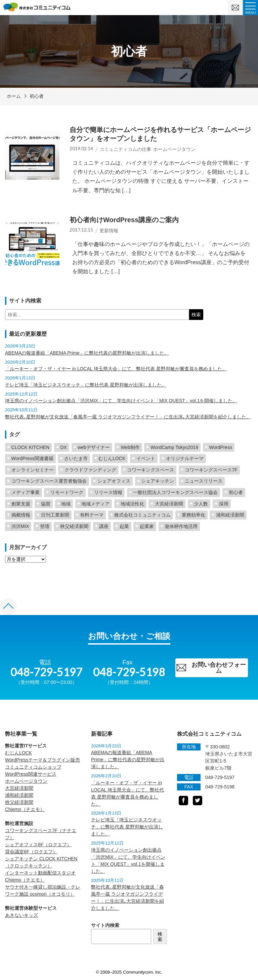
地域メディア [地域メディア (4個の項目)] (95, 504)
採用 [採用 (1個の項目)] (224, 504)
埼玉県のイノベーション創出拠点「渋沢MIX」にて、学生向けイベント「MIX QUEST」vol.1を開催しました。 (121, 401)
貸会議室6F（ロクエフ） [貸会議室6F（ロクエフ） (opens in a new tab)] (31, 852)
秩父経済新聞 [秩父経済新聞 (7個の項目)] (74, 526)
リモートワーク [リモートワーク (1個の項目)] (67, 492)
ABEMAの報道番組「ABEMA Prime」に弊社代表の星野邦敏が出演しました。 (87, 353)
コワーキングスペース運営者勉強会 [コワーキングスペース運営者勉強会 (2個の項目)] (49, 481)
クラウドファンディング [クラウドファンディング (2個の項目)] (90, 470)
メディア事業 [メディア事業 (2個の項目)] (26, 492)
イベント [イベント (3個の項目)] (146, 458)
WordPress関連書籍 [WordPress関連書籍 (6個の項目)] (32, 458)
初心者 (37, 96)
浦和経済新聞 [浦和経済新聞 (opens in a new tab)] (19, 795)
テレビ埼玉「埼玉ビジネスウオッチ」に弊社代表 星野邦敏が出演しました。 (86, 385)
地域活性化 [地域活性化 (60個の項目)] (132, 504)
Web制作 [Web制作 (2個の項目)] (130, 447)
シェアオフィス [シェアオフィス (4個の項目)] (114, 481)
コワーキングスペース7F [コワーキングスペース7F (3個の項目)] (211, 470)
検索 (160, 937)
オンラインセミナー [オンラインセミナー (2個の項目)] (33, 470)
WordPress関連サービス (31, 774)
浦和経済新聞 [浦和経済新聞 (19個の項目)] (230, 515)
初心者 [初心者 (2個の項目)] (236, 492)
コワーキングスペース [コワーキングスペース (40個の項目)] (150, 470)
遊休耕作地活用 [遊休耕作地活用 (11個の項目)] (181, 526)
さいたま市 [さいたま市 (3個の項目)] (76, 458)
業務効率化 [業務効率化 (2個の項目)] (193, 515)
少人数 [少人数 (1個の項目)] (201, 504)
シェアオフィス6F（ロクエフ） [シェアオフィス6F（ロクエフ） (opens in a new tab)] (38, 845)
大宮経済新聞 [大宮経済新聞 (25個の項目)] (169, 504)
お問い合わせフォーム (211, 668)
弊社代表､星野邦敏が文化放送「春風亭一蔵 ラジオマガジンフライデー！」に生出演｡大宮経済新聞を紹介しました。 (128, 417)
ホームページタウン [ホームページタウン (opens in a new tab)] (26, 781)
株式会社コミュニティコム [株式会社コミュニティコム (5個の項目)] (142, 515)
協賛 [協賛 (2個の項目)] (46, 504)
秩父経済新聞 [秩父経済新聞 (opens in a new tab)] (19, 802)
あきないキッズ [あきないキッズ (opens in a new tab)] (21, 915)
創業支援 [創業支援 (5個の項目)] (21, 504)
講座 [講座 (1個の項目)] (104, 526)
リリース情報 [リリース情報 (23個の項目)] (108, 492)
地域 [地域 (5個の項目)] (66, 504)
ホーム (14, 96)
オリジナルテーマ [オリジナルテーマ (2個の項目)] (185, 458)
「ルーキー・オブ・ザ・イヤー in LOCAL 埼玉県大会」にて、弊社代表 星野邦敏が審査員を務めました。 (116, 369)
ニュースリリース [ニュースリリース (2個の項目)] (204, 481)
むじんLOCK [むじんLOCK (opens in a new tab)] (18, 753)
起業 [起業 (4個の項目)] (124, 526)
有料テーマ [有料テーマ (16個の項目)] (92, 515)
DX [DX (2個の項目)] (63, 447)
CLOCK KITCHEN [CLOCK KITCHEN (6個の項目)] (31, 447)
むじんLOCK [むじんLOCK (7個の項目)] (112, 458)
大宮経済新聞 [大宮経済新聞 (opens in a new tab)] (19, 788)
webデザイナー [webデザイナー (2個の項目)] (94, 447)
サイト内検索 (105, 925)
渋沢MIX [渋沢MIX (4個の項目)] (20, 526)
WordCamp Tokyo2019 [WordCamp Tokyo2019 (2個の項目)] (174, 447)
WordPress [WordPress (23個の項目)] (221, 447)
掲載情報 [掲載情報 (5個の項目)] (21, 515)
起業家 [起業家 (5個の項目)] (147, 526)
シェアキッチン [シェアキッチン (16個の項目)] (158, 481)
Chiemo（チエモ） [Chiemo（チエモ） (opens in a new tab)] (25, 809)
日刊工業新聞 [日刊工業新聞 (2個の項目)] (55, 515)
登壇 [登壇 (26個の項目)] (45, 526)
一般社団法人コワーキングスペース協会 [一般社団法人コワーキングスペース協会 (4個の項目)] (175, 492)
